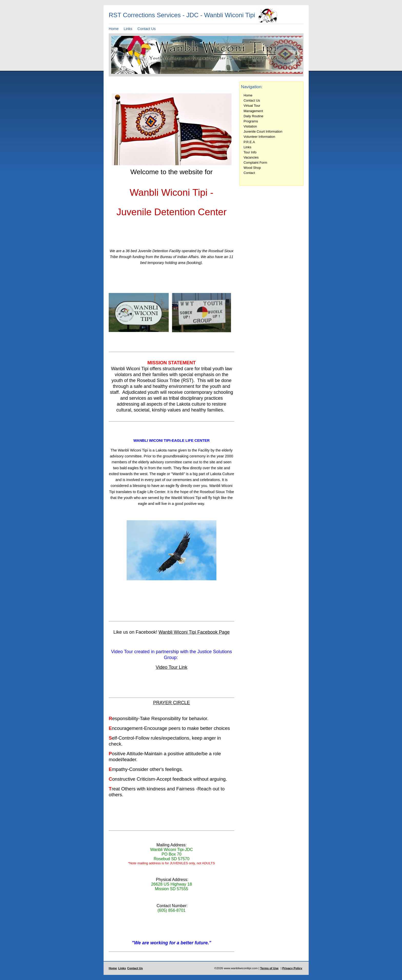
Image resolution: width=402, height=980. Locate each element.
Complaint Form (255, 163)
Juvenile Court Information (263, 131)
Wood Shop (252, 168)
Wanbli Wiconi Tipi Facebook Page (194, 632)
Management (253, 111)
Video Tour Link (171, 667)
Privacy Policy (292, 968)
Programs (251, 121)
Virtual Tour (252, 106)
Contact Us (147, 29)
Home (114, 29)
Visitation (250, 126)
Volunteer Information (259, 137)
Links (128, 29)
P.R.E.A (249, 142)
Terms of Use (269, 968)
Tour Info (250, 152)
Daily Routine (253, 116)
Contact (249, 173)
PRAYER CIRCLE (172, 703)
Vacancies (251, 157)
